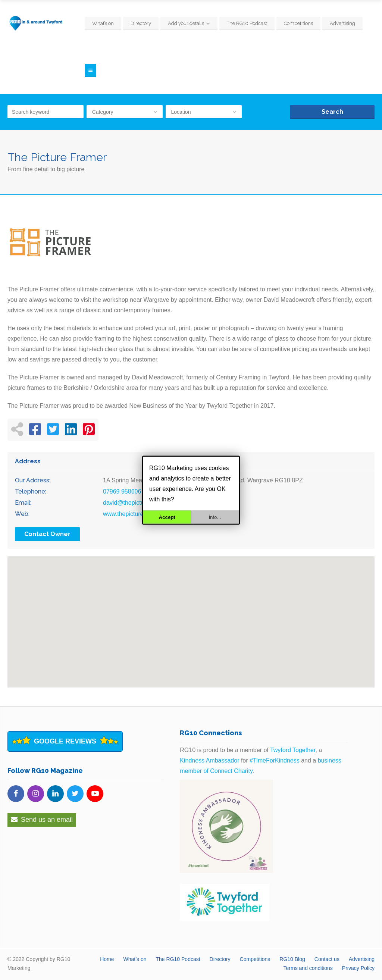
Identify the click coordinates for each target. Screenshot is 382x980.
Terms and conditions (308, 968)
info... (215, 517)
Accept (167, 517)
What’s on (103, 23)
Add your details (186, 23)
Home (107, 959)
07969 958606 (122, 491)
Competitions (298, 23)
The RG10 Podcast (247, 23)
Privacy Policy (358, 968)
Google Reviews (65, 741)
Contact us (327, 959)
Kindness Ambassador (209, 760)
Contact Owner (47, 534)
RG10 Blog (292, 959)
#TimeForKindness (275, 760)
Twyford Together (293, 750)
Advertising (342, 23)
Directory (141, 23)
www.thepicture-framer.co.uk (141, 514)
